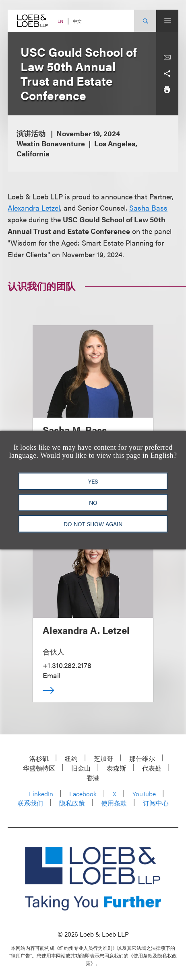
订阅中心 (156, 803)
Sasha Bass (148, 208)
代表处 (152, 768)
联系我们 (30, 803)
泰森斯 (116, 768)
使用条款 (114, 803)
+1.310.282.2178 (67, 665)
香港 (93, 778)
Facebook (83, 794)
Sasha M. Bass (75, 430)
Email (52, 675)
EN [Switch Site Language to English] (60, 21)
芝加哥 (103, 758)
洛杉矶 (39, 758)
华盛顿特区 (39, 768)
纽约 (71, 758)
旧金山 (81, 768)
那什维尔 (142, 758)
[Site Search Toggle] (145, 21)
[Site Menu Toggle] (167, 21)
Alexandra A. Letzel (86, 630)
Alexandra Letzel (34, 208)
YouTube (144, 794)
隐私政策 (72, 803)
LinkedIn (41, 794)
